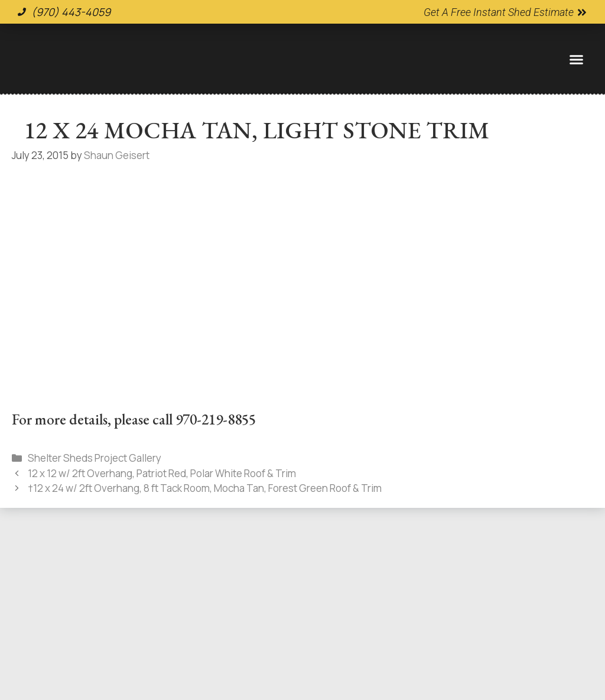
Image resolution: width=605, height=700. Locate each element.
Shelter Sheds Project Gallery (95, 458)
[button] (576, 59)
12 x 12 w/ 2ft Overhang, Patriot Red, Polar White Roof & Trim (162, 473)
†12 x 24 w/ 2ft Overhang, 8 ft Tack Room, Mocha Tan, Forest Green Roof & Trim (205, 488)
